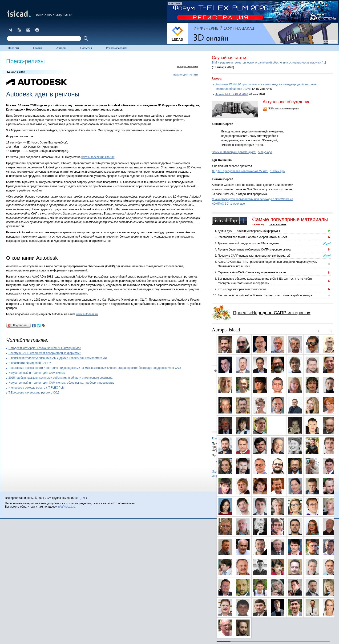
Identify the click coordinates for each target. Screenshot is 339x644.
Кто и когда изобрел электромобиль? (242, 289)
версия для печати (186, 75)
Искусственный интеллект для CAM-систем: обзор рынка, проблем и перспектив (61, 383)
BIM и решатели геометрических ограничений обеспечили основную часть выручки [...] (269, 63)
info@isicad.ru (66, 507)
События (86, 48)
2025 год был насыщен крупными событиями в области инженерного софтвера (61, 378)
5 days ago (265, 152)
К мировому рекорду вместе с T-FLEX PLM (36, 388)
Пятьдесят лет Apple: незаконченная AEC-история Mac (45, 348)
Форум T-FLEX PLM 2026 (232, 94)
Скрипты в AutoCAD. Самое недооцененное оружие (252, 272)
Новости (13, 48)
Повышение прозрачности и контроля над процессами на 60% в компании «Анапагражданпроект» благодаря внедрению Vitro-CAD (95, 368)
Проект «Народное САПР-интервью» (272, 313)
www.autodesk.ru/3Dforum (98, 157)
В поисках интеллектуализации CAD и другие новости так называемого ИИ (58, 358)
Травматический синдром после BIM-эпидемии (248, 243)
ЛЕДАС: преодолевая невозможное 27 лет (240, 171)
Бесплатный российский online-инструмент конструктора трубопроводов (265, 295)
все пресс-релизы (187, 66)
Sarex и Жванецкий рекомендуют (234, 152)
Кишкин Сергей (222, 124)
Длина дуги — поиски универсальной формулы (249, 231)
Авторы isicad (226, 330)
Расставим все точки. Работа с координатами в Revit (252, 237)
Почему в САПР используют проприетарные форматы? (45, 353)
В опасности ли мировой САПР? (30, 363)
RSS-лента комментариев (284, 108)
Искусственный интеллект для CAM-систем (37, 373)
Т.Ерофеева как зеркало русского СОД (34, 393)
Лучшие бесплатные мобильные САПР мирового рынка (254, 250)
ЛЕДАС (81, 498)
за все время (278, 224)
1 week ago (277, 171)
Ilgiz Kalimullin (222, 160)
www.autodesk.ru (87, 314)
